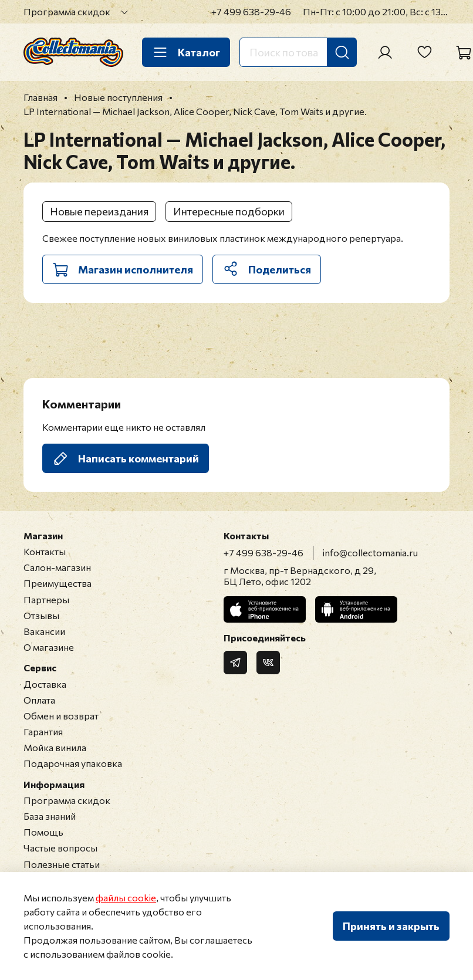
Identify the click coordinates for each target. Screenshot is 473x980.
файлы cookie (126, 898)
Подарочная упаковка (73, 763)
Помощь (43, 832)
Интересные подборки (229, 211)
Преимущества (58, 583)
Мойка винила (55, 747)
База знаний (50, 816)
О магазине (49, 647)
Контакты (45, 551)
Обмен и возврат (61, 716)
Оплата (39, 700)
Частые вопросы (60, 848)
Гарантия (43, 731)
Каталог (186, 52)
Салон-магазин (57, 567)
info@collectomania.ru (370, 552)
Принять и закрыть (391, 926)
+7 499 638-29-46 (251, 11)
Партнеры (46, 599)
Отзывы (41, 615)
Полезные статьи (62, 864)
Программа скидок (67, 11)
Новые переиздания (99, 211)
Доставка (45, 684)
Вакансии (44, 631)
